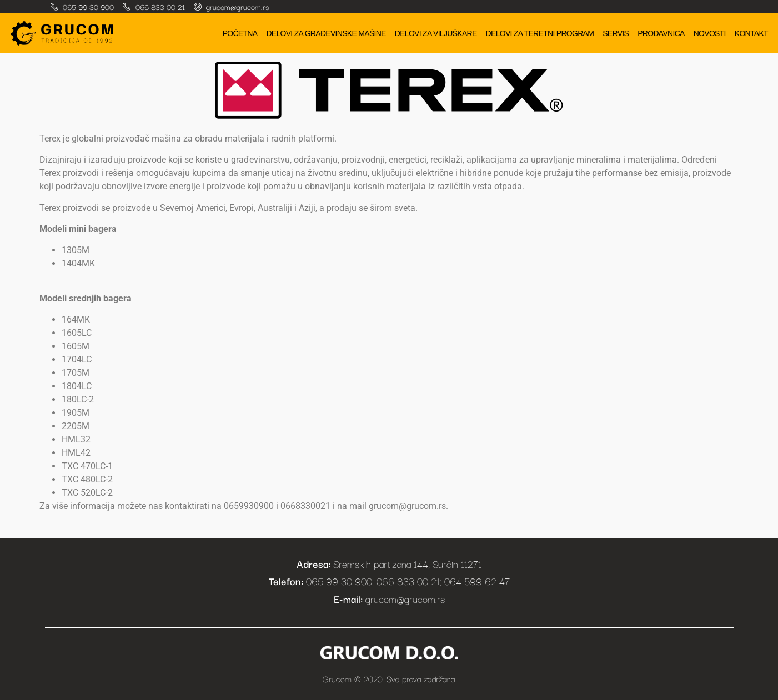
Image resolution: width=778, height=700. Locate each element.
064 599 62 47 (477, 581)
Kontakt (751, 33)
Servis (616, 33)
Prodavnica (661, 33)
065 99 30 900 (88, 7)
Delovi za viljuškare (436, 33)
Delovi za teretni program (540, 33)
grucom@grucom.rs (237, 7)
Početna (240, 33)
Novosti (710, 33)
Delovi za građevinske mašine (326, 33)
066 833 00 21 (160, 7)
